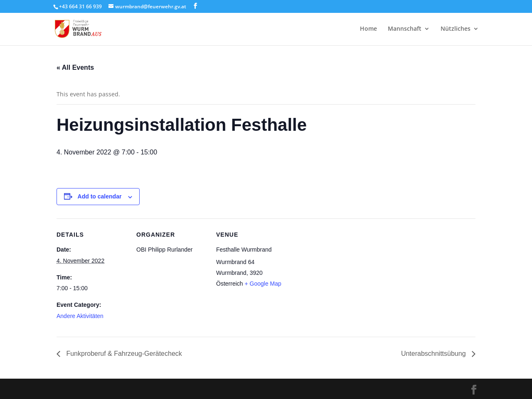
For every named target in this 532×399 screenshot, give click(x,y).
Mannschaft (405, 29)
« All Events (75, 67)
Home (368, 29)
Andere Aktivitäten (80, 316)
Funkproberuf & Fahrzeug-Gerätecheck (123, 354)
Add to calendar (100, 196)
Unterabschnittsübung (434, 354)
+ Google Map (263, 284)
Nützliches (456, 29)
